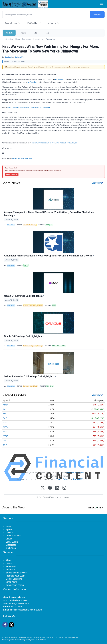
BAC (5, 418)
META (5, 427)
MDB (54, 346)
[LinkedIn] (57, 488)
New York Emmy (33, 82)
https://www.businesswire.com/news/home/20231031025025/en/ (55, 143)
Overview (9, 39)
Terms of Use (63, 637)
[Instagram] (64, 488)
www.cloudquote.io (75, 473)
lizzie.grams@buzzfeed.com (22, 158)
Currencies (26, 39)
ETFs (35, 33)
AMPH (26, 265)
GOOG (6, 423)
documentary (60, 79)
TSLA (5, 445)
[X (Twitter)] (43, 488)
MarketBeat (11, 225)
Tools (47, 33)
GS (51, 225)
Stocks (23, 33)
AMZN (6, 405)
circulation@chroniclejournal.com (26, 610)
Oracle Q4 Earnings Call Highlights (24, 336)
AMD (5, 414)
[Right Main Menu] (101, 4)
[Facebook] (50, 488)
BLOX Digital (42, 640)
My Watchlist (32, 23)
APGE (47, 225)
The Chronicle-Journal (21, 637)
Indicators (52, 23)
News (17, 39)
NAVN (54, 306)
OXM (52, 386)
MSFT (59, 346)
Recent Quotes (11, 23)
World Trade (34, 386)
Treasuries (51, 39)
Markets (9, 33)
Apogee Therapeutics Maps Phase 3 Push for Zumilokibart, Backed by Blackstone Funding (49, 214)
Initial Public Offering (30, 225)
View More (97, 183)
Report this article (12, 174)
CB (48, 386)
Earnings (40, 306)
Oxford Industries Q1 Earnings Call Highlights (30, 377)
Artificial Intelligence (29, 306)
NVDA (6, 436)
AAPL (5, 409)
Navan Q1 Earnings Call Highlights (24, 296)
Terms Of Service (81, 479)
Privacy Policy (62, 479)
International (39, 39)
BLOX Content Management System (22, 640)
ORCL (64, 346)
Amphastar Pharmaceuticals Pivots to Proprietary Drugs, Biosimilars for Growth (49, 256)
